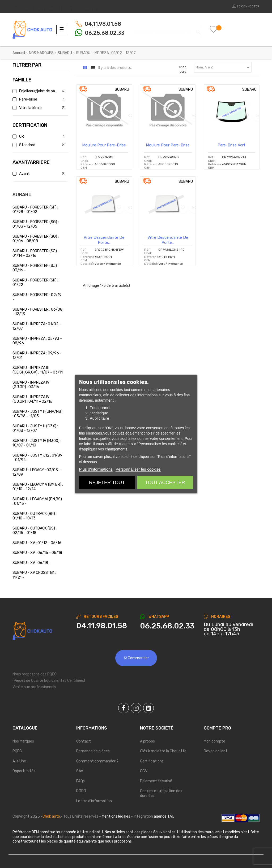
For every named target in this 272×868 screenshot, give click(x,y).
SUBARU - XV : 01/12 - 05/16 (37, 543)
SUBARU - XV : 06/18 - (32, 563)
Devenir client (216, 751)
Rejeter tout (107, 483)
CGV (144, 771)
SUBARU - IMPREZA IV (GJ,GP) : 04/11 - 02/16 (32, 399)
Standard (38, 145)
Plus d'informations (96, 469)
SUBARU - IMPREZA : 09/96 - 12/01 (37, 356)
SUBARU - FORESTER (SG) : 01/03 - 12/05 (36, 224)
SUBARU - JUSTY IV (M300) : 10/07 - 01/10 (37, 443)
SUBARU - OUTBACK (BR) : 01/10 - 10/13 (35, 516)
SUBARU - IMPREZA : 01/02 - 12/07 (37, 326)
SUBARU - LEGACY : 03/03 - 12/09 (37, 472)
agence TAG (164, 816)
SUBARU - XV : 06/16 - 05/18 (37, 553)
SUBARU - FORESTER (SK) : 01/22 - (35, 283)
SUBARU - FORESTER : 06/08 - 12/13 (37, 312)
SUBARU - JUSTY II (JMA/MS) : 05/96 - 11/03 (37, 414)
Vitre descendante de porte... (104, 240)
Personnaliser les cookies (138, 469)
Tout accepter (165, 483)
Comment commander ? (97, 761)
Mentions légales (116, 816)
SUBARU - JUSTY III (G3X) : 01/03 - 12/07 (35, 429)
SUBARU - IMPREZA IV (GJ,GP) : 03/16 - (31, 385)
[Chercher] (167, 29)
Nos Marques (23, 741)
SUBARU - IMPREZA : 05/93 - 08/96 (37, 341)
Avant (38, 174)
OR (38, 136)
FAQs (80, 781)
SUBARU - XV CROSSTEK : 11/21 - (34, 575)
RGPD (81, 791)
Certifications (152, 761)
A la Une (19, 761)
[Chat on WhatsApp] (168, 626)
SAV (80, 771)
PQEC (17, 751)
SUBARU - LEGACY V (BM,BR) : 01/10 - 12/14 (38, 487)
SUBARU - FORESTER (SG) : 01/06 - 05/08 (36, 239)
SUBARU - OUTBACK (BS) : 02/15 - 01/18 (35, 531)
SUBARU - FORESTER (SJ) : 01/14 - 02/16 (35, 253)
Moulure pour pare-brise (104, 145)
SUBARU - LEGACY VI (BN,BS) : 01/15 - (37, 502)
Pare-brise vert (231, 145)
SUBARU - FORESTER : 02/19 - (37, 297)
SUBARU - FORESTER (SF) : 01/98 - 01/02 (35, 210)
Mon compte (214, 741)
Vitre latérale (38, 108)
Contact (84, 741)
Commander (136, 658)
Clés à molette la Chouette (163, 751)
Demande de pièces (93, 751)
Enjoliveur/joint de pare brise (38, 91)
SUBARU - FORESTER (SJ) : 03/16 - (35, 268)
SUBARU (22, 195)
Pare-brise (38, 99)
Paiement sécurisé (156, 781)
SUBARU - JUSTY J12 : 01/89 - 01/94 (37, 458)
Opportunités (24, 771)
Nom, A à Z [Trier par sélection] (224, 68)
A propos (147, 741)
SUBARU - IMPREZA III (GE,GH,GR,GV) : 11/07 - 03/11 (38, 370)
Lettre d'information (94, 801)
